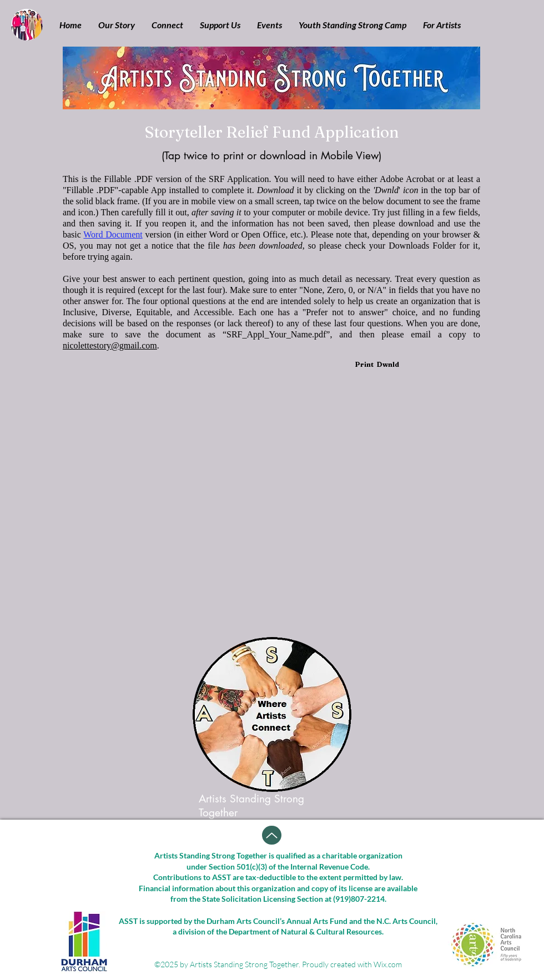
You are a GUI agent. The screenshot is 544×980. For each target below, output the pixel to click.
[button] (117, 25)
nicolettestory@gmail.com (110, 345)
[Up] (272, 835)
